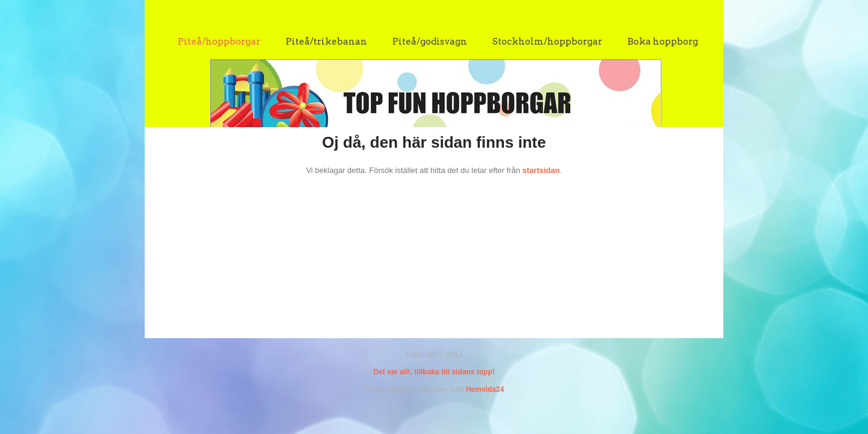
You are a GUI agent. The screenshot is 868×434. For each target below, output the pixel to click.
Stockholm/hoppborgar (547, 42)
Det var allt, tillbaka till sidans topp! (434, 372)
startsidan (541, 170)
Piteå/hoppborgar (219, 42)
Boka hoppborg (663, 42)
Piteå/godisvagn (430, 42)
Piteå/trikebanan (326, 42)
